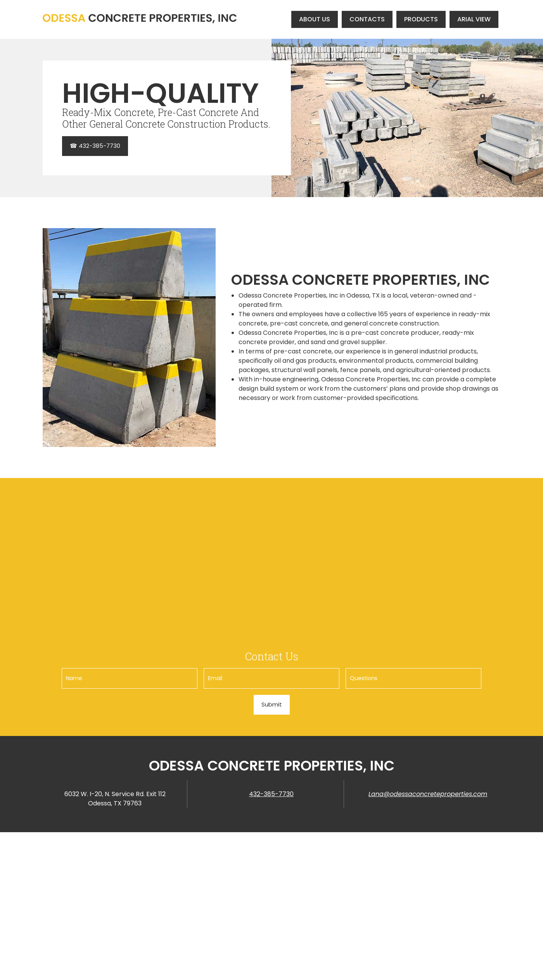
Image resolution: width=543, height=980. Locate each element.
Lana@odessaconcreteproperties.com (428, 794)
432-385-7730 (271, 794)
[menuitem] (315, 19)
